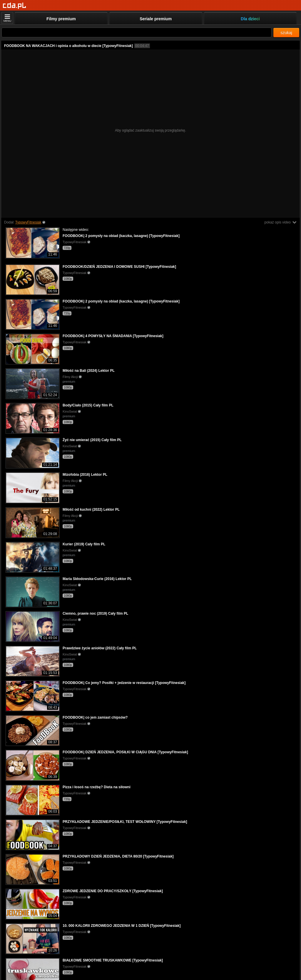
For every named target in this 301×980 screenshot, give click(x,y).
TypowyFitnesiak (28, 222)
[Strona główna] (15, 6)
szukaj (286, 33)
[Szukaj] (137, 32)
